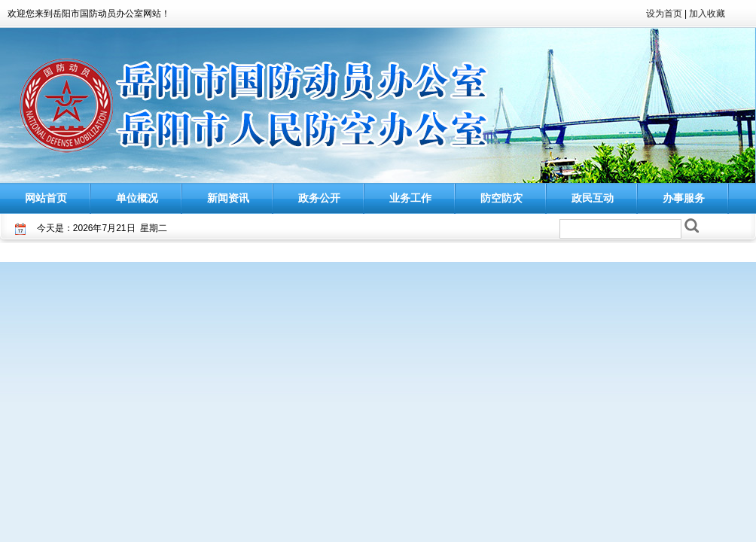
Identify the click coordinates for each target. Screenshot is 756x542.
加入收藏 (707, 14)
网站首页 (46, 198)
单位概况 (137, 198)
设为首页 (664, 14)
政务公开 (319, 198)
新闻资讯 (228, 198)
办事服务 (684, 198)
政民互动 (593, 198)
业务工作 (410, 198)
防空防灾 (501, 198)
